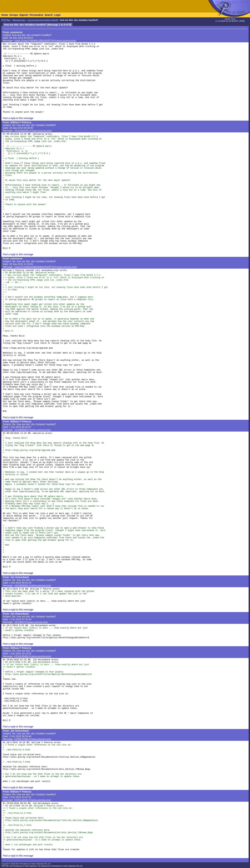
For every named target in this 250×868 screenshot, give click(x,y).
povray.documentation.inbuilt (43, 20)
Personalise (36, 15)
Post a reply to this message (18, 118)
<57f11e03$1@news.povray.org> (33, 800)
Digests (24, 15)
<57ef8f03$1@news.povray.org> (32, 430)
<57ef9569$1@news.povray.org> (33, 585)
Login (57, 15)
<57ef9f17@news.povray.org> (31, 622)
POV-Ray (6, 20)
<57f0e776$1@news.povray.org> (33, 739)
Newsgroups (19, 20)
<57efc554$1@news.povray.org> (33, 656)
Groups (14, 15)
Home (5, 15)
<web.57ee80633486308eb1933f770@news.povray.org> (46, 267)
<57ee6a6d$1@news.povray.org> (33, 131)
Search (49, 15)
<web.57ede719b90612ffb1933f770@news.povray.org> (45, 41)
